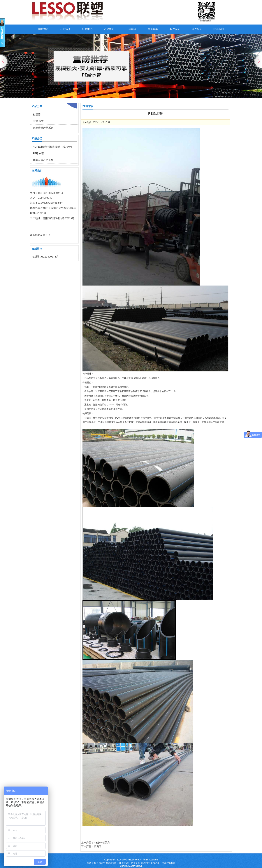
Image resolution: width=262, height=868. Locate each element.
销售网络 (153, 29)
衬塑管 (37, 114)
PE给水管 (38, 121)
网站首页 (43, 29)
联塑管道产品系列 (43, 128)
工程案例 (131, 29)
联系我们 (219, 29)
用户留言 (197, 29)
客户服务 (175, 29)
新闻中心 (87, 29)
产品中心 (109, 29)
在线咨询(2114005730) (45, 257)
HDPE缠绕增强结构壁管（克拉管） (53, 147)
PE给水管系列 (102, 843)
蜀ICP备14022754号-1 (131, 866)
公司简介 (65, 29)
